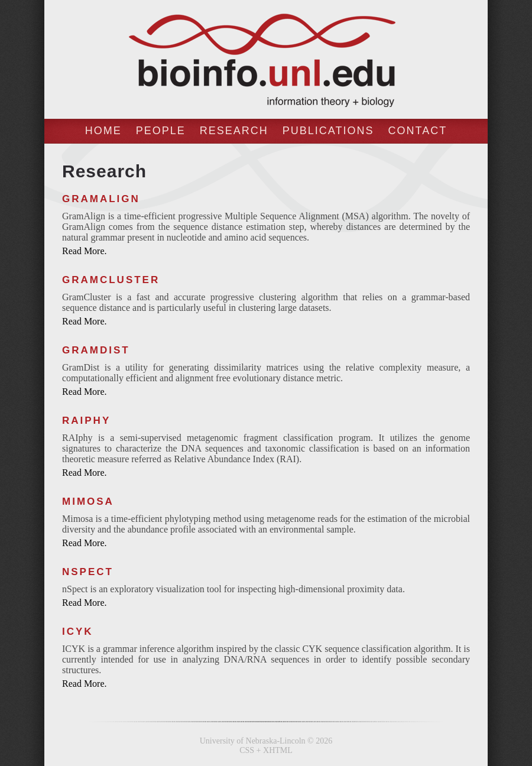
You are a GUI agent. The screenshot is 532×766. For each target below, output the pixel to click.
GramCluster (111, 280)
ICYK (78, 632)
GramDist (96, 350)
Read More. (85, 251)
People (161, 131)
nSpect (88, 572)
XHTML (278, 750)
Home (103, 131)
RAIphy (86, 421)
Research (234, 131)
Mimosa (88, 502)
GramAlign (101, 199)
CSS (247, 750)
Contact (418, 131)
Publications (328, 131)
